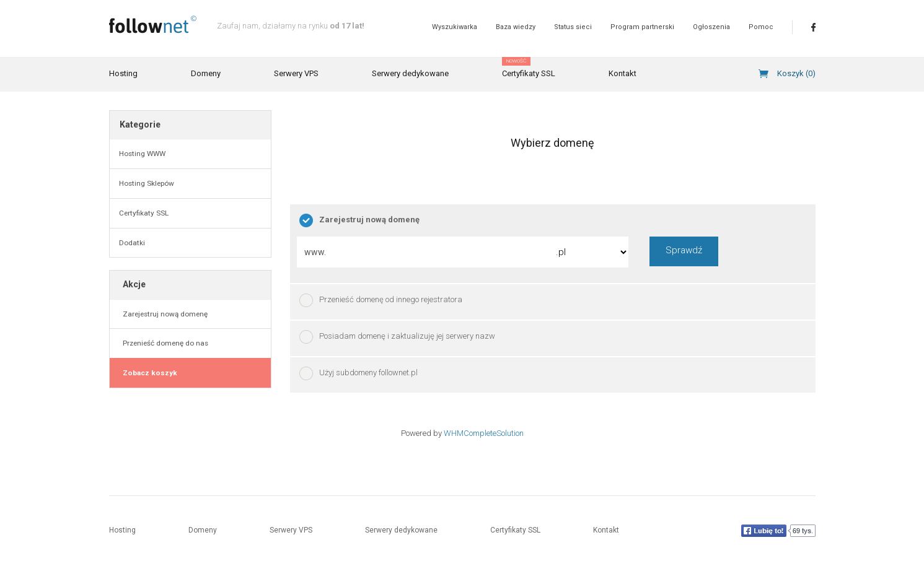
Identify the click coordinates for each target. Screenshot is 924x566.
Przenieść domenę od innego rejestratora (381, 300)
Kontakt (623, 73)
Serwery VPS (296, 73)
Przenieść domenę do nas (164, 343)
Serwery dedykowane (410, 73)
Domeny (206, 73)
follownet (153, 24)
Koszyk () (796, 73)
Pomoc (761, 27)
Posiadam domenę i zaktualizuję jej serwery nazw (397, 337)
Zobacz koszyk (148, 373)
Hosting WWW (142, 154)
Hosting (123, 73)
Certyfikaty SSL (529, 68)
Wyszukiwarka (455, 27)
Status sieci (573, 27)
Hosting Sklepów (147, 183)
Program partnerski (642, 27)
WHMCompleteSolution (484, 433)
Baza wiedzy (516, 27)
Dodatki (132, 243)
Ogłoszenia (711, 27)
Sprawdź (684, 250)
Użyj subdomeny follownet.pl (359, 373)
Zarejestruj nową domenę (163, 314)
